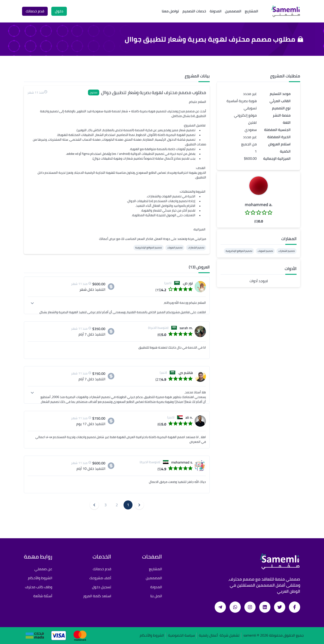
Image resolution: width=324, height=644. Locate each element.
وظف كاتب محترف (39, 587)
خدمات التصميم (194, 11)
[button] (259, 186)
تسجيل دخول (102, 587)
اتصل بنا (156, 596)
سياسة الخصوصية (181, 636)
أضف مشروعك (100, 578)
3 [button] (106, 505)
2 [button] (117, 505)
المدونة (216, 11)
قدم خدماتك (102, 569)
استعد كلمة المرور (97, 596)
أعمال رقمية (208, 636)
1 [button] (128, 505)
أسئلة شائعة (43, 596)
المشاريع (251, 11)
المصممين (233, 11)
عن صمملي (43, 569)
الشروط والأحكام (40, 578)
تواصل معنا (170, 11)
